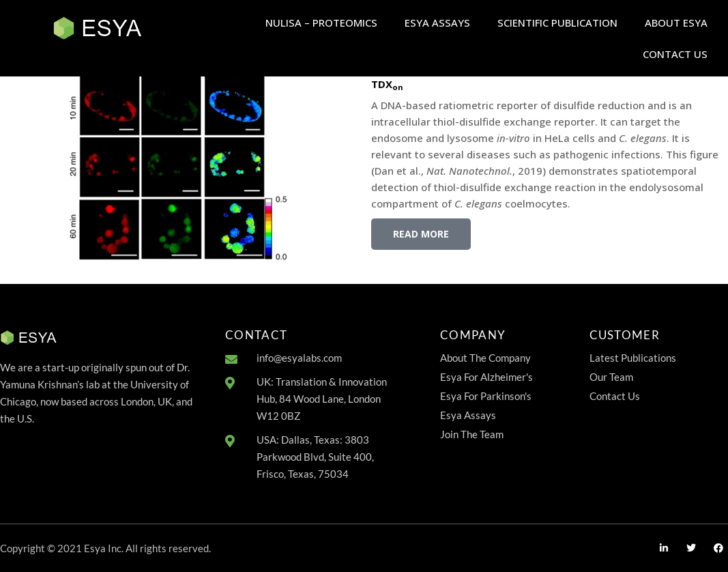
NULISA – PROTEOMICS (321, 23)
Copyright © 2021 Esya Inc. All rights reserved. (105, 548)
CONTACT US (675, 54)
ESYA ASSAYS (437, 23)
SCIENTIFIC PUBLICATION (557, 23)
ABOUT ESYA (676, 23)
